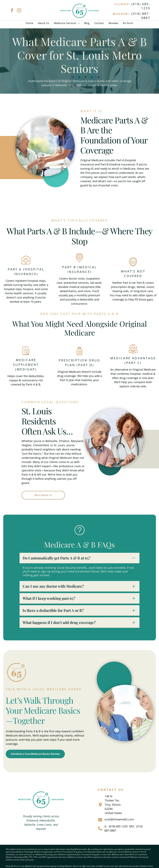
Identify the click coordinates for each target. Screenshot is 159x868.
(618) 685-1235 (118, 810)
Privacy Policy (42, 857)
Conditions (62, 857)
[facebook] (12, 11)
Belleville (30, 808)
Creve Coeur (44, 808)
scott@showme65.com (119, 803)
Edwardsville (47, 804)
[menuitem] (29, 23)
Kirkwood (32, 804)
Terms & (53, 857)
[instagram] (19, 11)
